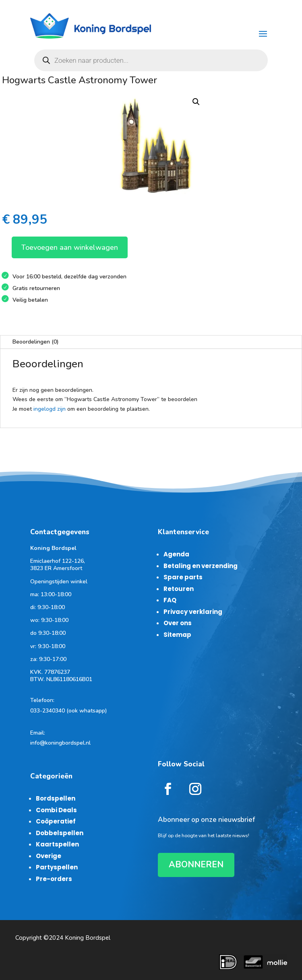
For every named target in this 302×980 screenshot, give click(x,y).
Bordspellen (56, 798)
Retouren (179, 589)
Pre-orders (54, 879)
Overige (49, 856)
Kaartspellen (57, 844)
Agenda (176, 554)
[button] (196, 102)
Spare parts (183, 577)
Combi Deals (56, 810)
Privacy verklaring (193, 612)
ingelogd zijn (50, 409)
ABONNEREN (196, 865)
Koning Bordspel (88, 938)
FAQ (170, 600)
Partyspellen (57, 867)
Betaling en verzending (201, 566)
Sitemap (177, 635)
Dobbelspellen (60, 833)
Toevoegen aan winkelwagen (70, 247)
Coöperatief (56, 821)
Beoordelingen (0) (36, 342)
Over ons (178, 623)
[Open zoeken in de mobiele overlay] (151, 60)
